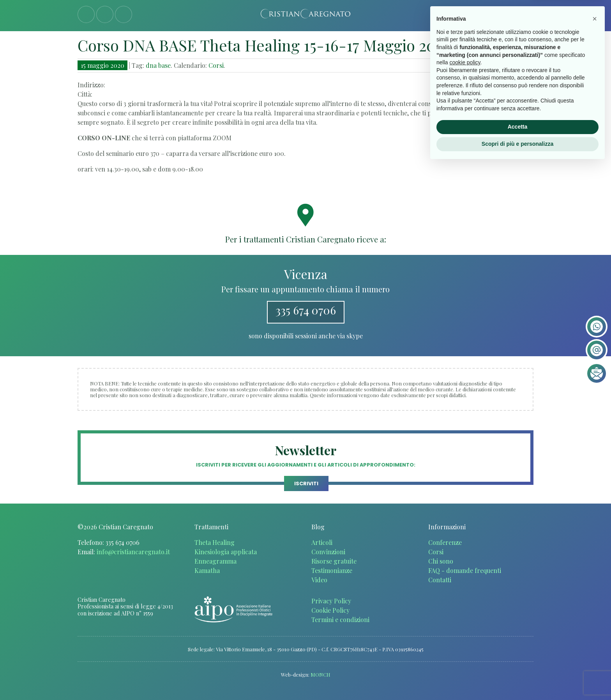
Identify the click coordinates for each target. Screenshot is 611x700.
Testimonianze (332, 570)
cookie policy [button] (465, 597)
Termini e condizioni (340, 620)
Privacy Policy (331, 601)
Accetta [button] (518, 662)
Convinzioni (328, 552)
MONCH (321, 674)
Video (319, 580)
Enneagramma (215, 561)
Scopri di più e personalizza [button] (517, 679)
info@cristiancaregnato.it (133, 552)
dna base (158, 65)
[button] (595, 553)
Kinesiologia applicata (226, 552)
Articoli (322, 542)
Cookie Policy (330, 610)
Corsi (216, 65)
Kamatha (207, 570)
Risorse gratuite (334, 561)
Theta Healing (215, 542)
